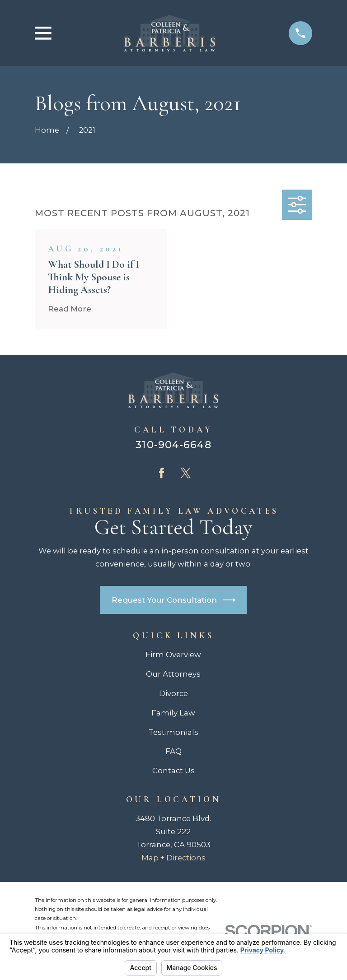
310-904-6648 (173, 445)
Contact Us (173, 771)
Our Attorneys (173, 674)
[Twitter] (185, 473)
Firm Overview (173, 655)
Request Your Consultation (174, 600)
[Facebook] (162, 473)
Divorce (173, 693)
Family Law (173, 713)
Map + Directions (173, 858)
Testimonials (173, 732)
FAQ (173, 751)
